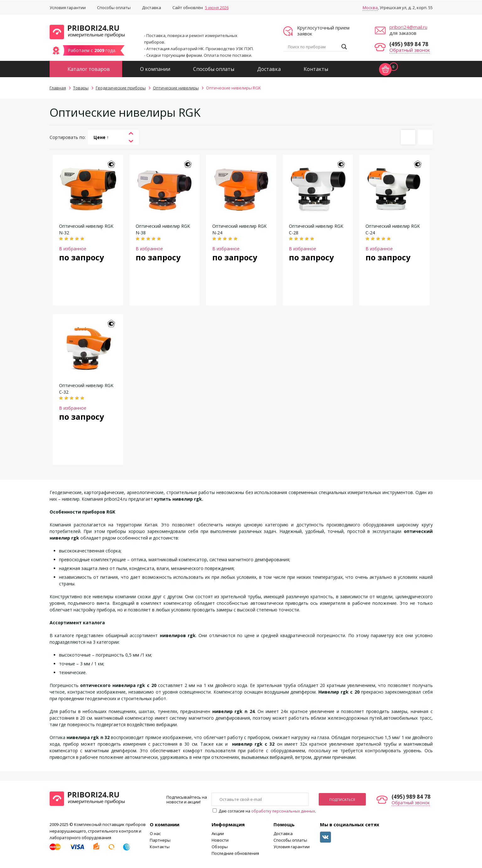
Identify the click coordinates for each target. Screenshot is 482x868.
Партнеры (160, 840)
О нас (155, 833)
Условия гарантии (68, 8)
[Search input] (313, 47)
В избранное (73, 249)
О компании (155, 69)
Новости (220, 840)
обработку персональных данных (283, 811)
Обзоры (220, 847)
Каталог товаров (89, 69)
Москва (370, 8)
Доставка (152, 8)
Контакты (316, 69)
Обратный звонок (410, 50)
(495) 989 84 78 (409, 44)
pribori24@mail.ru (408, 27)
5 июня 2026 (217, 8)
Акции (218, 833)
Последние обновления (235, 853)
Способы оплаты (114, 8)
